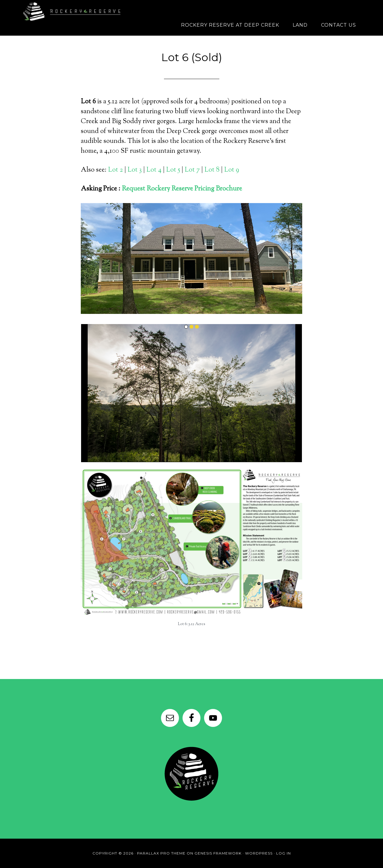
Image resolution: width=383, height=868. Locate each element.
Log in (284, 853)
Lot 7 (192, 170)
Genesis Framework (218, 853)
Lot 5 (173, 170)
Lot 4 (155, 170)
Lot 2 (115, 170)
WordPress (259, 853)
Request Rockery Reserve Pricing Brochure (182, 189)
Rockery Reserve (75, 10)
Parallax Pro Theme (161, 853)
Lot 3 (135, 170)
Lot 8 (212, 170)
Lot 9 (232, 170)
